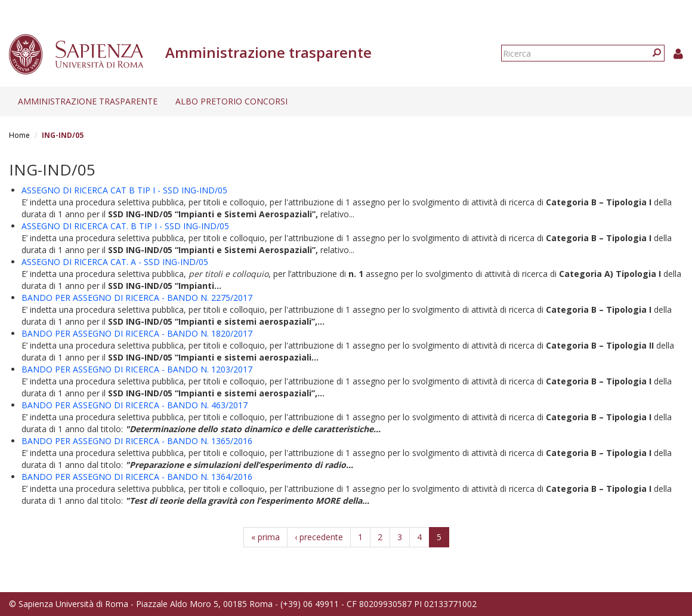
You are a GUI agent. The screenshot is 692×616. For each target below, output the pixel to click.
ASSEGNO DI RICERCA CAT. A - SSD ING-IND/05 (115, 262)
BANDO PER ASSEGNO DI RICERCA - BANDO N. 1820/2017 (137, 333)
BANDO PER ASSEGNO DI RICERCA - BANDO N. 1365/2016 (137, 441)
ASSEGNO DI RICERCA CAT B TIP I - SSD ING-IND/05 (124, 190)
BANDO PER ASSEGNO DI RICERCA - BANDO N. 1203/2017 (137, 369)
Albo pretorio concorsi (231, 101)
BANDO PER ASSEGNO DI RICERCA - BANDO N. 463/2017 (135, 405)
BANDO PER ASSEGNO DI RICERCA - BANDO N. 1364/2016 (137, 477)
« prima (265, 537)
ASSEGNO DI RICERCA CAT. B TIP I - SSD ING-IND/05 (125, 226)
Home (19, 135)
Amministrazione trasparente (88, 101)
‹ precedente (319, 537)
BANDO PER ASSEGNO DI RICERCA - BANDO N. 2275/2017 (137, 298)
